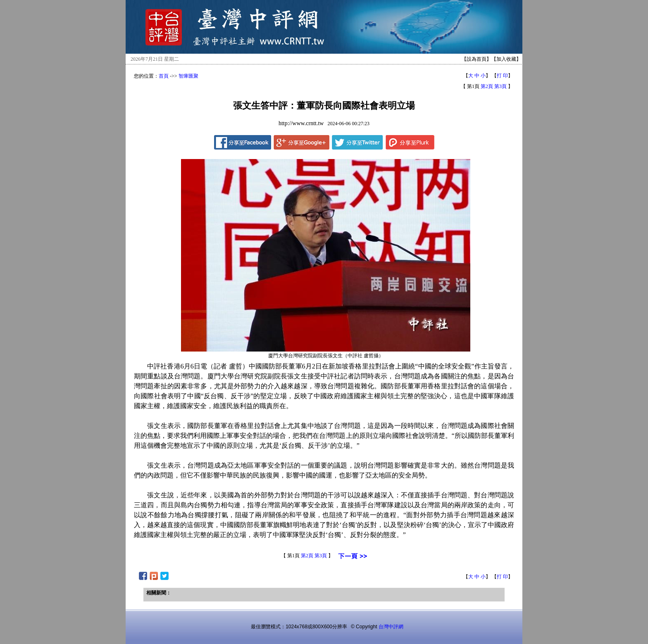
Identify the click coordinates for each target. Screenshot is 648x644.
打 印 (502, 76)
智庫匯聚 (188, 76)
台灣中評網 (391, 627)
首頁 (164, 76)
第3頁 (500, 86)
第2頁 (487, 86)
